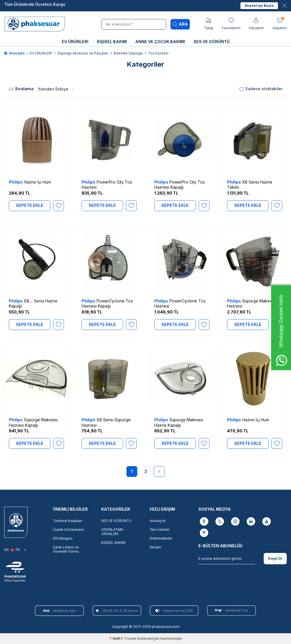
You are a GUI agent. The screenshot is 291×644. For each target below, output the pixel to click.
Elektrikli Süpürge (128, 53)
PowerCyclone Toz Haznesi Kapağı (107, 303)
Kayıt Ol (275, 558)
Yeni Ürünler (160, 530)
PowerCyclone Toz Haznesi (180, 303)
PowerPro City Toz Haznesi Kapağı (180, 185)
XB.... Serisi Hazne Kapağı (33, 303)
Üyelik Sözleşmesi (68, 530)
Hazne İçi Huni (30, 182)
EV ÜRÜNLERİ (75, 42)
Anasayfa (14, 53)
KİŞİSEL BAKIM (112, 42)
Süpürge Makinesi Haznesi (251, 303)
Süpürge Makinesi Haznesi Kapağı (33, 422)
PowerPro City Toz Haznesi (107, 185)
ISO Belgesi (63, 538)
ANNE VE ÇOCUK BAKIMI (160, 42)
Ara (180, 24)
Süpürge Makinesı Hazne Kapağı (179, 422)
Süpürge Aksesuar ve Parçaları (83, 53)
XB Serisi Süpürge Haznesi (106, 422)
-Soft (115, 638)
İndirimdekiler (161, 538)
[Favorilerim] (231, 24)
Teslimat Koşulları (67, 521)
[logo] (36, 24)
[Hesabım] (256, 24)
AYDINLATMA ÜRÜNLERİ (112, 532)
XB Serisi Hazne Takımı (250, 185)
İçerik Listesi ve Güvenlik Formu (66, 549)
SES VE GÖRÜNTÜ (212, 42)
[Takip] (209, 24)
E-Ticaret (128, 638)
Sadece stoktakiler (261, 89)
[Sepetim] (280, 24)
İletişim (156, 547)
